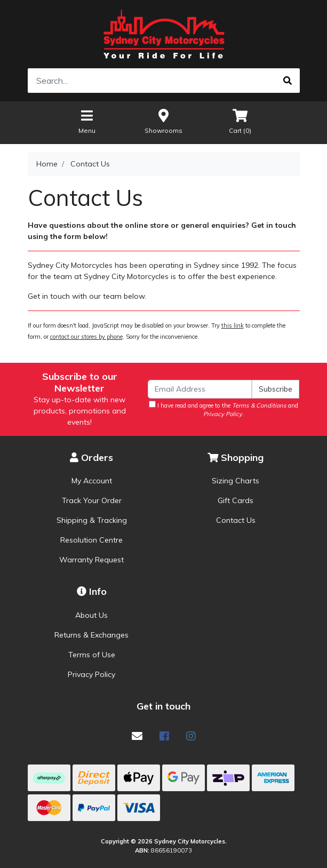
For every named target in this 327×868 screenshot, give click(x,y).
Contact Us (236, 520)
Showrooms (163, 121)
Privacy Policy (91, 674)
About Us (91, 615)
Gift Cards (236, 500)
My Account (92, 481)
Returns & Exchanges (91, 635)
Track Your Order (92, 500)
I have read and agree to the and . (224, 409)
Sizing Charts (236, 481)
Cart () (240, 121)
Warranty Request (91, 560)
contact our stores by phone (86, 337)
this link (233, 325)
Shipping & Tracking (92, 520)
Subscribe (276, 389)
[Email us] (137, 736)
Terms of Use (92, 655)
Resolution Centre (91, 540)
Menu (87, 121)
